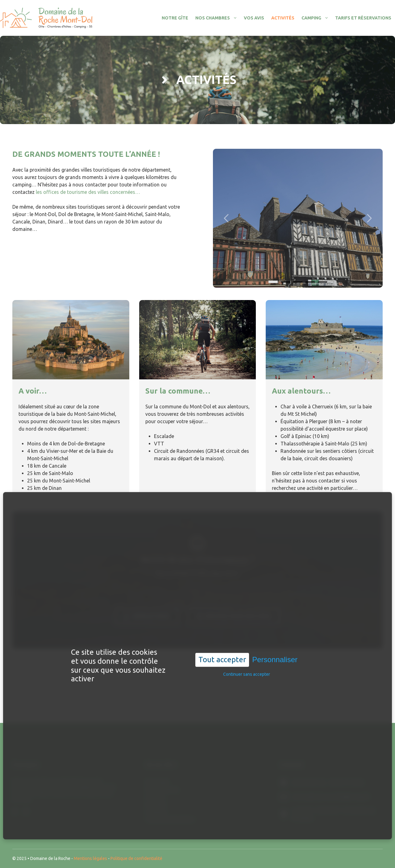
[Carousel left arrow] (227, 218)
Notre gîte (175, 18)
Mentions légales (90, 858)
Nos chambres (218, 18)
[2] (298, 282)
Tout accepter (222, 656)
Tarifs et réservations (363, 18)
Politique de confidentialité (136, 858)
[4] (322, 282)
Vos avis (254, 18)
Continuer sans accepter (247, 671)
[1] (285, 282)
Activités (283, 18)
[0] (273, 282)
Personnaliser (275, 656)
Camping (317, 18)
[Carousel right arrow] (369, 218)
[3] (310, 282)
